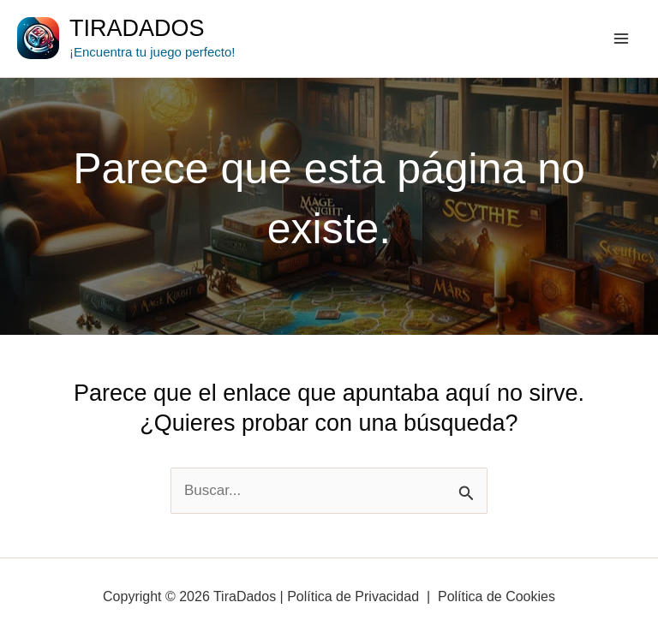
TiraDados (137, 28)
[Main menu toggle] (622, 39)
